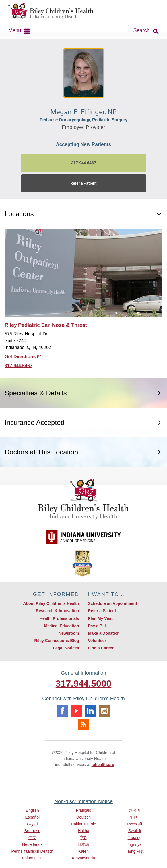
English (32, 810)
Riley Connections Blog (56, 641)
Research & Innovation (57, 611)
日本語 (83, 844)
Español (33, 817)
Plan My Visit (100, 618)
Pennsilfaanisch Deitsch (33, 851)
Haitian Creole (83, 824)
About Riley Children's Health (51, 603)
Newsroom (69, 633)
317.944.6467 (18, 366)
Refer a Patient (83, 183)
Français (84, 810)
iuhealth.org (103, 765)
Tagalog (135, 838)
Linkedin (90, 711)
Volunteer (97, 641)
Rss (84, 724)
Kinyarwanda (83, 858)
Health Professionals (59, 618)
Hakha (83, 831)
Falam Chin (32, 858)
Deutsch (83, 817)
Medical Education (62, 626)
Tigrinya (135, 844)
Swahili (135, 831)
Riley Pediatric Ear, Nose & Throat (46, 325)
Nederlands (32, 844)
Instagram (104, 711)
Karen (83, 851)
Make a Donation (104, 633)
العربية (32, 824)
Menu (15, 30)
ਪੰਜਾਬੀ (135, 817)
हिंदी (83, 838)
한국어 (135, 810)
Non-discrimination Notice (83, 801)
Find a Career (101, 648)
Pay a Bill (97, 626)
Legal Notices (66, 648)
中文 (32, 838)
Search (142, 30)
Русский (135, 824)
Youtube (77, 711)
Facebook (63, 711)
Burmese (32, 831)
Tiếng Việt (135, 851)
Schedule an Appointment (113, 603)
